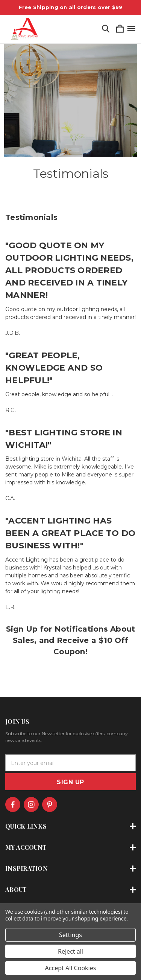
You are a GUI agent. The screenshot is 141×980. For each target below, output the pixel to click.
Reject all (70, 951)
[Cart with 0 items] (120, 29)
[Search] (106, 29)
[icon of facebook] (13, 804)
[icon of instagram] (31, 804)
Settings (70, 935)
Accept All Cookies (71, 968)
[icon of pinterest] (50, 804)
